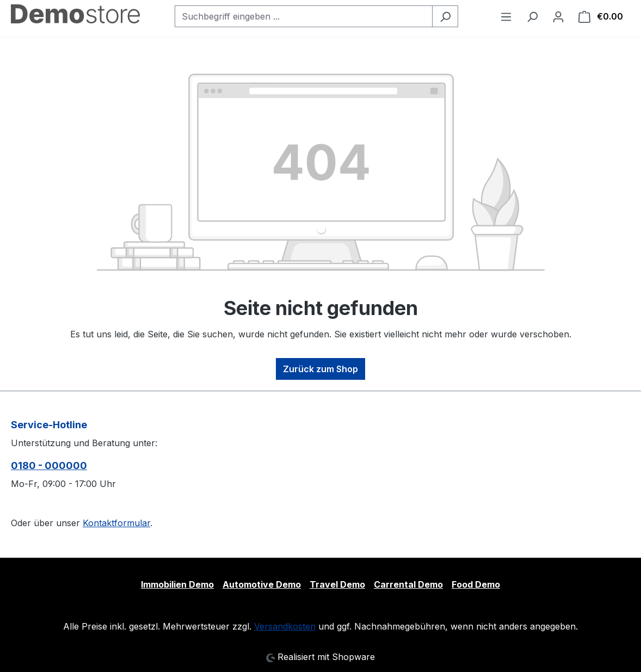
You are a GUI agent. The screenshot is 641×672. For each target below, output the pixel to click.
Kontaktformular (116, 523)
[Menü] (506, 16)
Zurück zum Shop (320, 369)
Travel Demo (337, 584)
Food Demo (476, 584)
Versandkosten (285, 626)
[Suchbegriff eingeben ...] (304, 16)
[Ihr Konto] (558, 16)
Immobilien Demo (177, 584)
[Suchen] (445, 16)
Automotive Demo (262, 584)
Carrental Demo (408, 584)
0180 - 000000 (49, 466)
